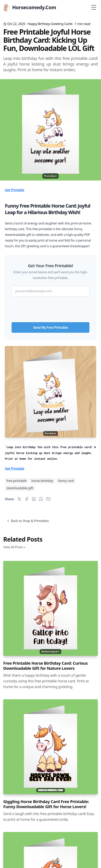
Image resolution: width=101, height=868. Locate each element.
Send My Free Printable (51, 327)
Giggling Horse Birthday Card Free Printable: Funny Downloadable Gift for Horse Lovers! (46, 804)
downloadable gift (20, 488)
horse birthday (42, 481)
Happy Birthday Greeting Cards (50, 24)
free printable (17, 481)
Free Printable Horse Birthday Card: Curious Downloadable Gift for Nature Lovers (45, 666)
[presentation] (50, 308)
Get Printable (15, 190)
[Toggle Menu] (94, 7)
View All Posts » (14, 547)
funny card (66, 481)
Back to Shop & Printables (27, 521)
